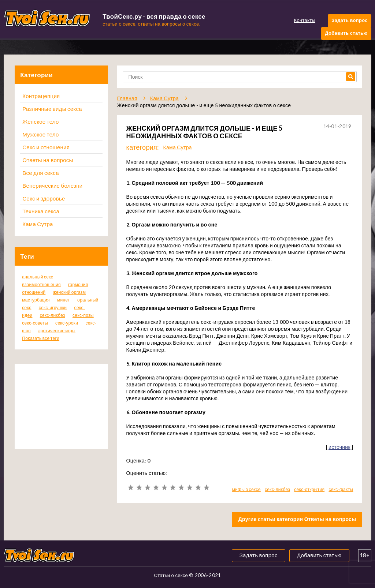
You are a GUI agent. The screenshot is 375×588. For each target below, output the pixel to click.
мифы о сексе (246, 489)
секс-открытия (309, 489)
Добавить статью (346, 33)
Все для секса (41, 173)
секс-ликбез (53, 315)
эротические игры (57, 331)
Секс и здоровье (44, 198)
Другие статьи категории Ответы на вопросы (297, 519)
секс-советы (35, 323)
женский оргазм (70, 292)
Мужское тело (40, 134)
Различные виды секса (52, 109)
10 (206, 488)
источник (339, 447)
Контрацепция (41, 96)
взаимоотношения (41, 284)
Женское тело (40, 121)
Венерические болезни (52, 186)
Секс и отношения (46, 147)
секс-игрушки (53, 308)
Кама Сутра (38, 224)
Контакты (305, 20)
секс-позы (83, 315)
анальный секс (38, 277)
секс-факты (341, 489)
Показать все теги (41, 338)
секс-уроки (67, 323)
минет (64, 300)
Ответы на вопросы (48, 160)
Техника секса (41, 211)
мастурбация (36, 300)
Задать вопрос (349, 20)
